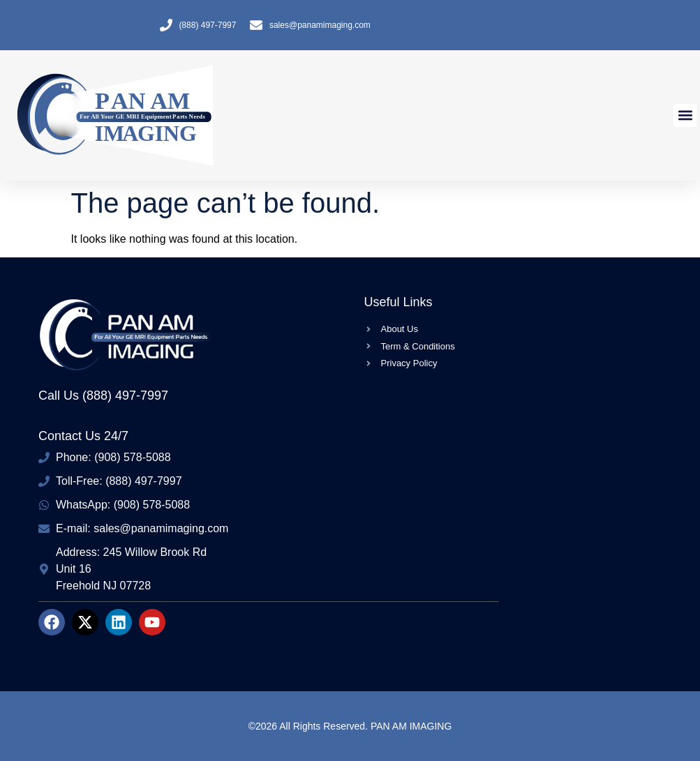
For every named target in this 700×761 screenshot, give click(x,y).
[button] (685, 115)
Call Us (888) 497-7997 (103, 395)
